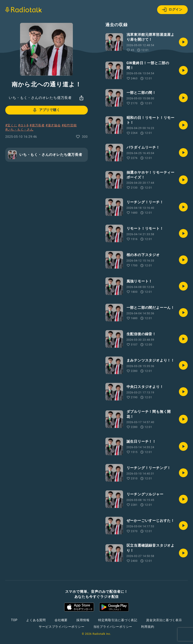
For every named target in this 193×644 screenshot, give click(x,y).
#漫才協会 (53, 125)
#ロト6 (23, 125)
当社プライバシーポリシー (113, 627)
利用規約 (148, 627)
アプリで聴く (46, 110)
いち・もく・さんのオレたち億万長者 (40, 98)
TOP (14, 620)
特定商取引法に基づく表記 (118, 620)
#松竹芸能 (69, 125)
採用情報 (83, 620)
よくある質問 (36, 620)
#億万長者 (37, 125)
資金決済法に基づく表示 (164, 620)
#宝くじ (11, 125)
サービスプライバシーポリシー (62, 627)
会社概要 (61, 620)
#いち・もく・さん (19, 129)
